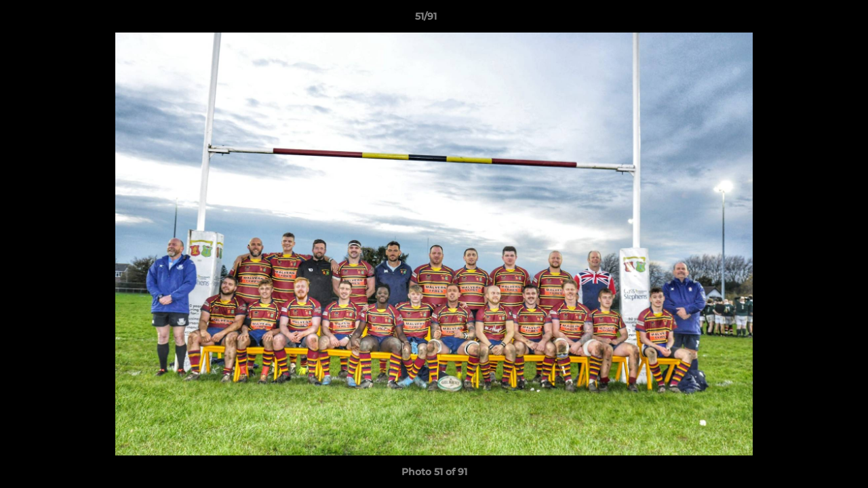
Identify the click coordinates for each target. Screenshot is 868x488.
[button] (811, 20)
